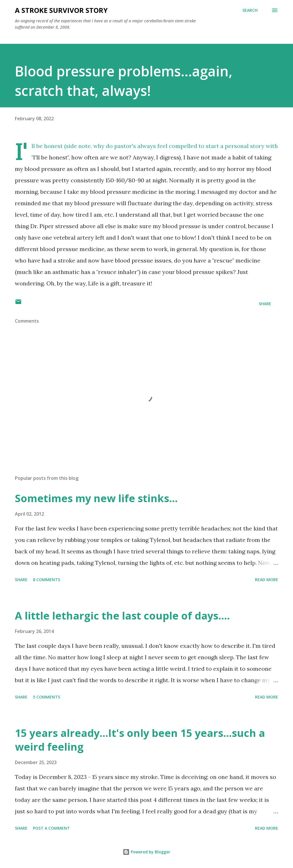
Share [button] (265, 304)
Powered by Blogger (146, 852)
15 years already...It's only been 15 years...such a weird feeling (140, 740)
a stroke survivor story (61, 10)
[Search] (250, 10)
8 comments (46, 580)
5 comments (46, 697)
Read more (267, 580)
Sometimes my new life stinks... (96, 498)
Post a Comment (51, 828)
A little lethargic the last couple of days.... (122, 616)
